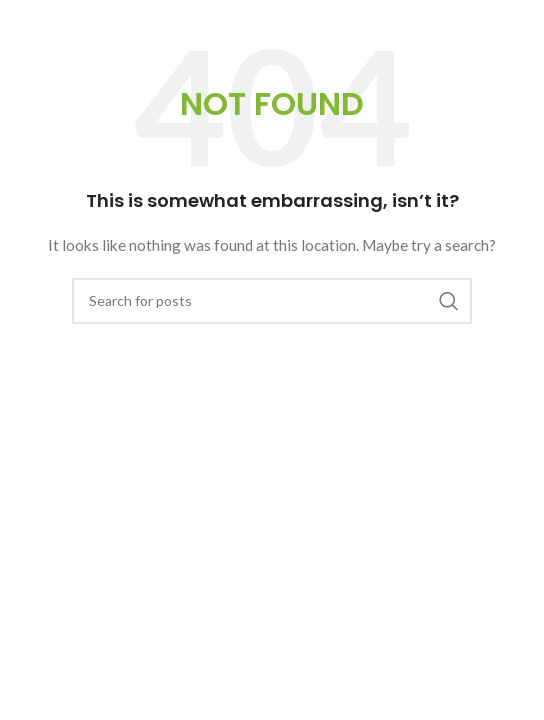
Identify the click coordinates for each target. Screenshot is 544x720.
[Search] (272, 301)
